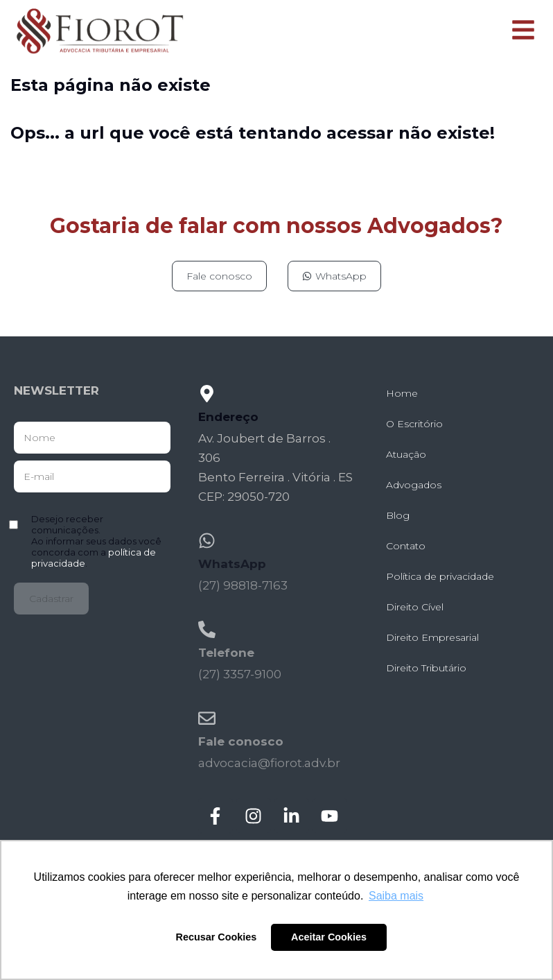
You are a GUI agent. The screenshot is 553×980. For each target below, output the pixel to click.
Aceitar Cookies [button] (329, 937)
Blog (398, 515)
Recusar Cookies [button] (217, 937)
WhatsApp (232, 564)
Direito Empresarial (432, 637)
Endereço (228, 417)
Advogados (414, 485)
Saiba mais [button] (396, 896)
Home (402, 393)
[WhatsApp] (207, 541)
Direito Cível (415, 607)
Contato (406, 546)
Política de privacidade (440, 576)
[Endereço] (207, 394)
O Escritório (414, 424)
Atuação (406, 454)
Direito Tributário (426, 668)
